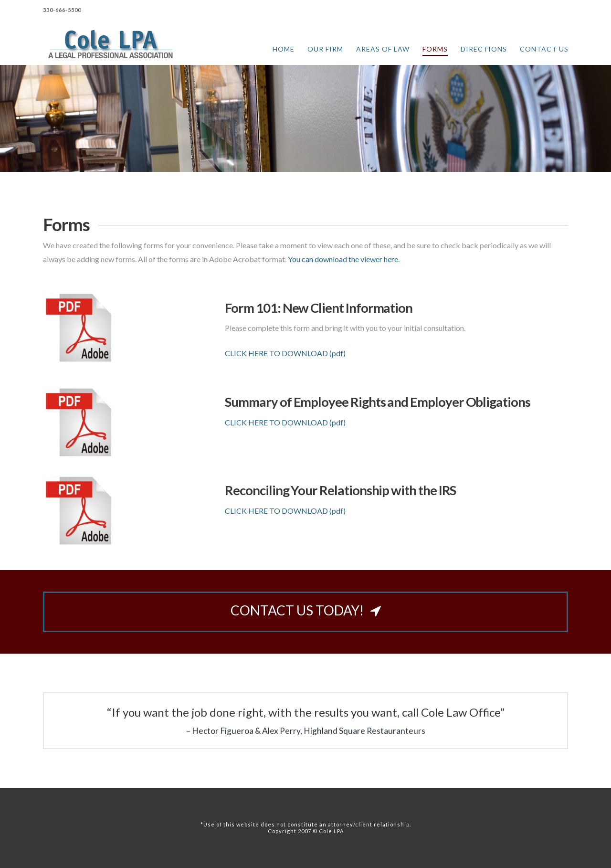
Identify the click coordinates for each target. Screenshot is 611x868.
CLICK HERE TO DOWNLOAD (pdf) (285, 353)
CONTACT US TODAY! (306, 610)
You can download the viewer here (343, 259)
